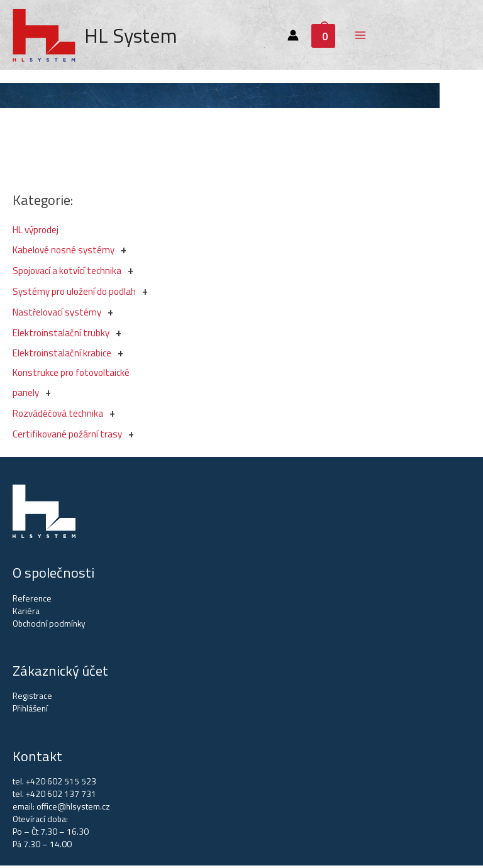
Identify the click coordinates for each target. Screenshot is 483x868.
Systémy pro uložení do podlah (74, 294)
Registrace (32, 698)
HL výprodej (36, 232)
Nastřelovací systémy (57, 315)
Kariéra (26, 613)
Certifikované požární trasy (67, 437)
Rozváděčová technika (58, 416)
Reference (32, 601)
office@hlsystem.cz (73, 809)
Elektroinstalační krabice (62, 355)
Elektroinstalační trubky (61, 335)
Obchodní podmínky (49, 626)
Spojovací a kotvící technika (67, 273)
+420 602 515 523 (61, 784)
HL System (133, 36)
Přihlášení (30, 711)
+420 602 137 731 (61, 796)
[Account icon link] (294, 36)
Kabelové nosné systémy (64, 252)
